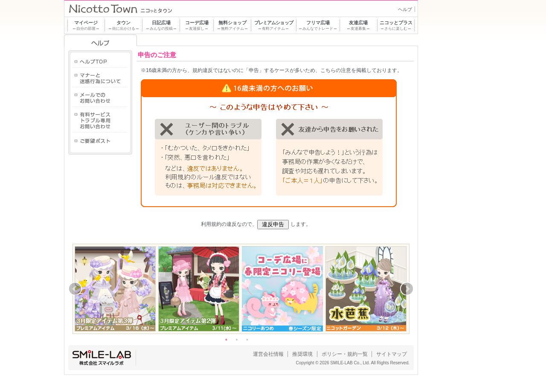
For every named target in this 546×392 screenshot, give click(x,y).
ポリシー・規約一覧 (345, 354)
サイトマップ (392, 354)
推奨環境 (302, 354)
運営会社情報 (268, 354)
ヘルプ (405, 9)
